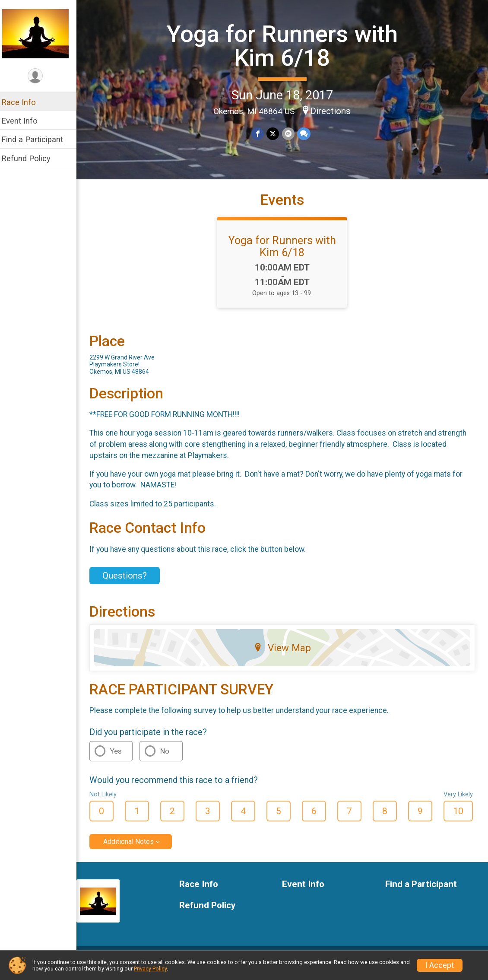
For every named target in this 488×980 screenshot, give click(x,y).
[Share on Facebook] (261, 134)
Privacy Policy (150, 969)
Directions (333, 111)
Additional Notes (134, 848)
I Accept (440, 965)
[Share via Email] (291, 134)
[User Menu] (41, 76)
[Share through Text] (306, 134)
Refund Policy (32, 158)
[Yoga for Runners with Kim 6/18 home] (41, 33)
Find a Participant (38, 139)
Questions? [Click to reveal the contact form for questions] (130, 582)
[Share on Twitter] (276, 134)
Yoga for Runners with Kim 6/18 (285, 46)
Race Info (24, 102)
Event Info (25, 121)
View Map (285, 654)
